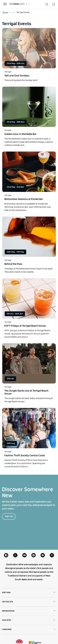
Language (29, 630)
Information (29, 611)
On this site (29, 602)
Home (6, 12)
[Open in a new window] (29, 48)
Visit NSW (29, 593)
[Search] (47, 5)
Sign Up (9, 516)
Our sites (29, 620)
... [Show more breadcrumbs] (13, 12)
